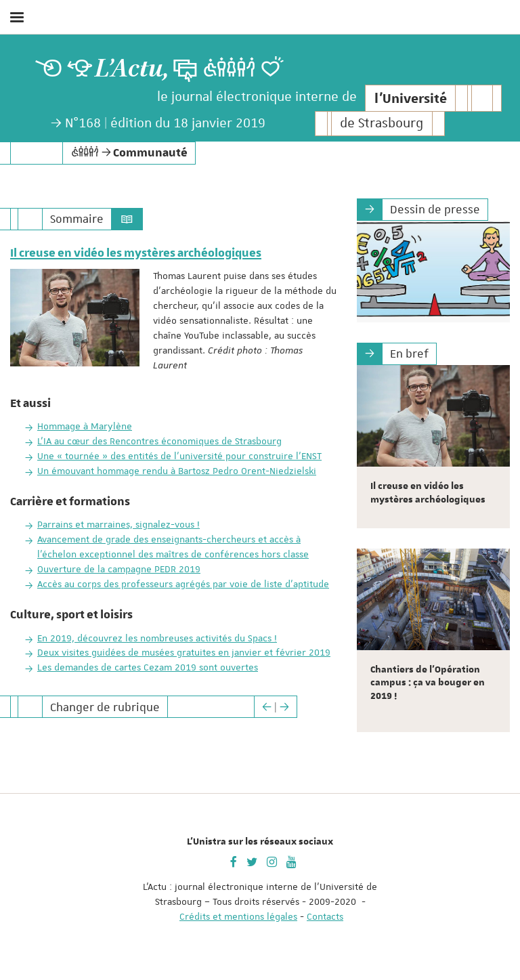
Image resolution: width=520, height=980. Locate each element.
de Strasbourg (382, 124)
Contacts (325, 916)
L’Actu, (132, 69)
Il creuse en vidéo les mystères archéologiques (136, 253)
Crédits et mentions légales (238, 916)
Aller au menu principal (495, 53)
